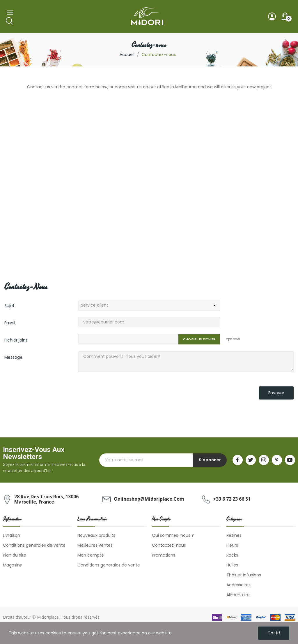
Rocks (232, 555)
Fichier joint (16, 340)
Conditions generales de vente (34, 545)
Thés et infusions (244, 575)
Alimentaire (238, 595)
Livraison (11, 535)
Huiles (232, 565)
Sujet (9, 306)
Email (10, 323)
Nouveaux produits (96, 535)
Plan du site (15, 555)
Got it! (274, 633)
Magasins (12, 565)
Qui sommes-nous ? (173, 535)
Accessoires (238, 585)
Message (13, 357)
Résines (234, 535)
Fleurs (232, 545)
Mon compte (91, 555)
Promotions (164, 555)
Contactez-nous (169, 545)
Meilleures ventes (95, 545)
